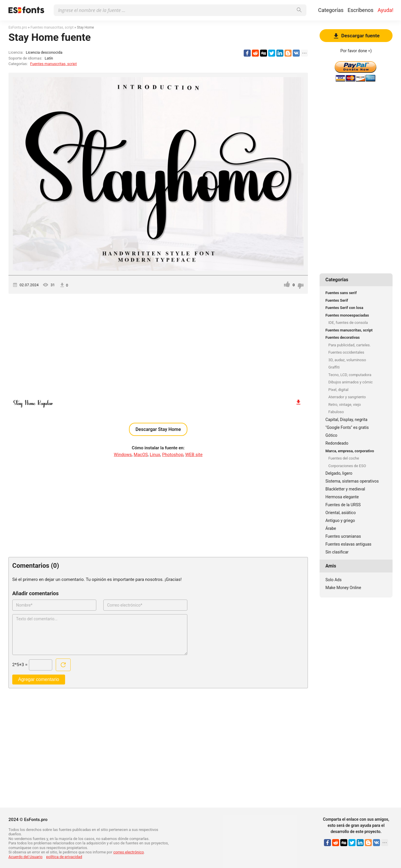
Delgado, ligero (339, 473)
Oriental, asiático (341, 513)
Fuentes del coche (344, 458)
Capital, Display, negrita (346, 420)
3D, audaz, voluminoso (347, 360)
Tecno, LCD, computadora (350, 375)
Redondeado (337, 443)
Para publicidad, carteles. (349, 345)
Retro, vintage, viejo (345, 405)
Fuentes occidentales (346, 352)
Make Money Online (343, 588)
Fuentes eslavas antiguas (348, 544)
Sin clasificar (337, 552)
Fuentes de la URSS (343, 505)
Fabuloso (336, 412)
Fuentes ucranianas (343, 536)
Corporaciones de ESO (347, 466)
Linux (155, 455)
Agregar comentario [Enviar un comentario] (39, 679)
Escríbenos (361, 10)
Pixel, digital (338, 390)
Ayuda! (386, 10)
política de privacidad (64, 857)
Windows (123, 455)
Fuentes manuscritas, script (53, 64)
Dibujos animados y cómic (351, 382)
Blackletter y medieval (345, 489)
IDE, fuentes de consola (348, 323)
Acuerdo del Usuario (26, 857)
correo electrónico (129, 852)
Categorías (331, 10)
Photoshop (173, 455)
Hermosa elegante (342, 497)
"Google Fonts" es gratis (347, 427)
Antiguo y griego (340, 521)
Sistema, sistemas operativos (352, 481)
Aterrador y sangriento (347, 397)
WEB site (194, 455)
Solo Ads (333, 580)
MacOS (141, 455)
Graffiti (334, 367)
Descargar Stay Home (158, 429)
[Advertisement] (158, 343)
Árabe (331, 528)
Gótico (331, 435)
